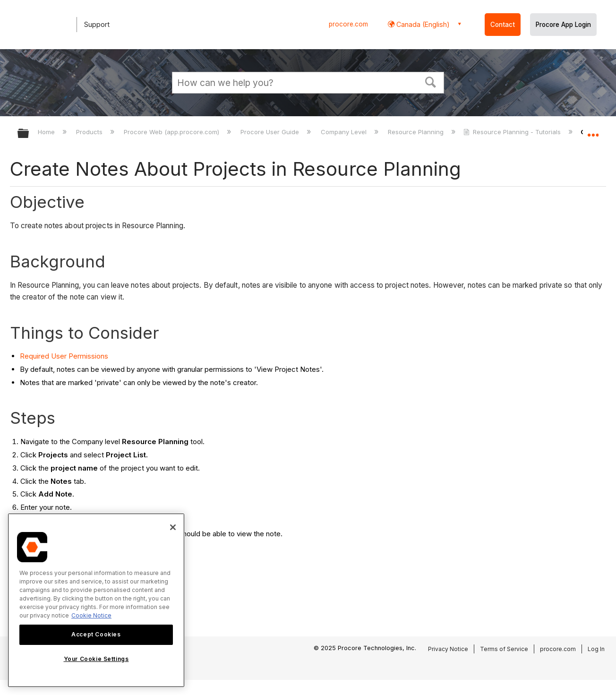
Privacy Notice (448, 649)
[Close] (173, 527)
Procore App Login (563, 25)
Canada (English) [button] (422, 24)
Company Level (345, 132)
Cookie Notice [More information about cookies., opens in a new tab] (91, 615)
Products (90, 132)
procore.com (348, 24)
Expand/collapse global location (593, 131)
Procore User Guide (271, 132)
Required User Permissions (64, 356)
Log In (596, 649)
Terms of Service (504, 649)
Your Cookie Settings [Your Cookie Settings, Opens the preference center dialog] (96, 659)
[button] (431, 81)
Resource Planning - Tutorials (513, 132)
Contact (503, 25)
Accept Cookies (96, 634)
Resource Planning (417, 132)
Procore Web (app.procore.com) (172, 132)
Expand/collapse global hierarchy (29, 134)
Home (47, 132)
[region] (96, 600)
